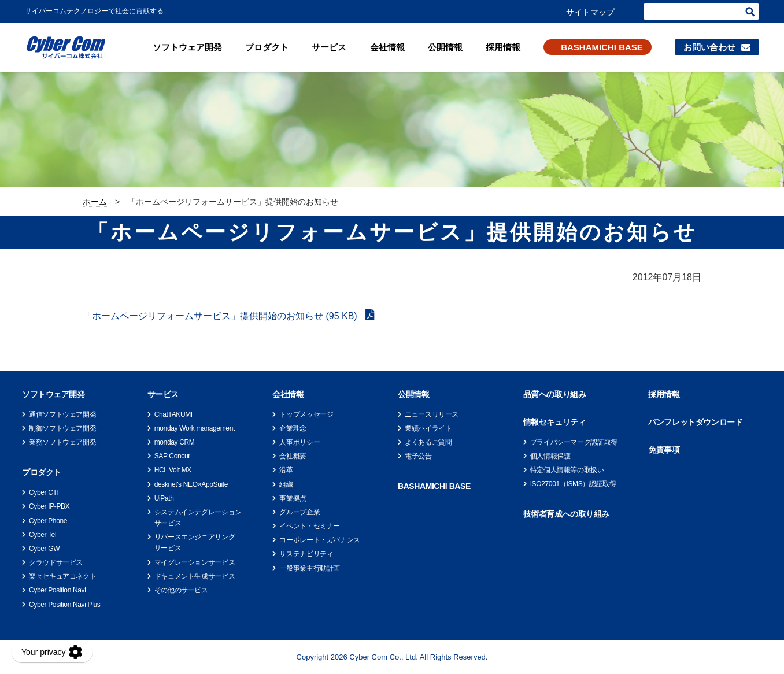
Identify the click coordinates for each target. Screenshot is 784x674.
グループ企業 (299, 512)
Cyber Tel (42, 535)
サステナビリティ (306, 554)
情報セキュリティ (555, 422)
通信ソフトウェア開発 (62, 414)
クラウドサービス (56, 562)
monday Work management (195, 428)
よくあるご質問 (428, 442)
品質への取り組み (555, 394)
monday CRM (175, 442)
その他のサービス (181, 590)
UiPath (164, 498)
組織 (286, 484)
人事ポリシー (299, 442)
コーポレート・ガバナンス (320, 540)
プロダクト (267, 47)
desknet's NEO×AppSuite (191, 484)
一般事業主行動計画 (310, 568)
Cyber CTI (44, 492)
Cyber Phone (48, 521)
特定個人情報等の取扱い (567, 470)
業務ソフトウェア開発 (62, 442)
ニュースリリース (432, 414)
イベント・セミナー (310, 526)
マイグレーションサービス (195, 562)
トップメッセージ (306, 414)
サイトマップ (590, 12)
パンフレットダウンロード (695, 422)
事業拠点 (293, 498)
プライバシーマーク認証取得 (574, 442)
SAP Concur (172, 456)
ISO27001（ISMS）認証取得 (573, 484)
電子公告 (418, 456)
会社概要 (293, 456)
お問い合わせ (709, 47)
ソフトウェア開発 (187, 47)
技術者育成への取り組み (566, 514)
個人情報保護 (550, 456)
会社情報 (387, 47)
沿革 (286, 470)
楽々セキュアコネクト (62, 576)
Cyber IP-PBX (49, 506)
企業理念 (293, 428)
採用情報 (503, 47)
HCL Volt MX (173, 470)
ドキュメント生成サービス (195, 576)
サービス (329, 47)
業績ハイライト (428, 428)
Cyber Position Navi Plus (64, 605)
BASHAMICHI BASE (602, 47)
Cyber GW (44, 549)
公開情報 (445, 47)
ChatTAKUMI (173, 414)
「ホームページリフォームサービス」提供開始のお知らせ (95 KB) (221, 316)
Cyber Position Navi (58, 590)
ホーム (95, 202)
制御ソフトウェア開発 (62, 428)
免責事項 (664, 450)
